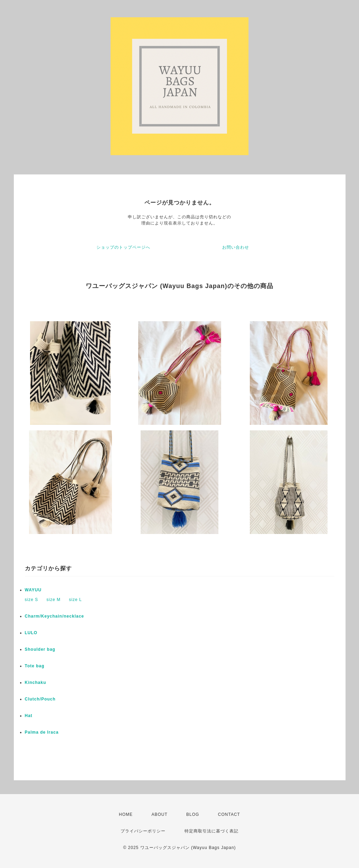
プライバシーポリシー (143, 831)
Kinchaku (36, 683)
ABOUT (159, 814)
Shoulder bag (40, 649)
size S (32, 600)
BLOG (193, 814)
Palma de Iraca (42, 732)
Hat (29, 716)
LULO (31, 633)
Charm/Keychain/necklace (55, 616)
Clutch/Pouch (40, 699)
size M (54, 600)
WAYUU (33, 590)
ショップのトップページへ (123, 247)
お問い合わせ (236, 247)
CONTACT (229, 814)
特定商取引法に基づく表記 (211, 831)
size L (75, 600)
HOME (126, 814)
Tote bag (35, 666)
